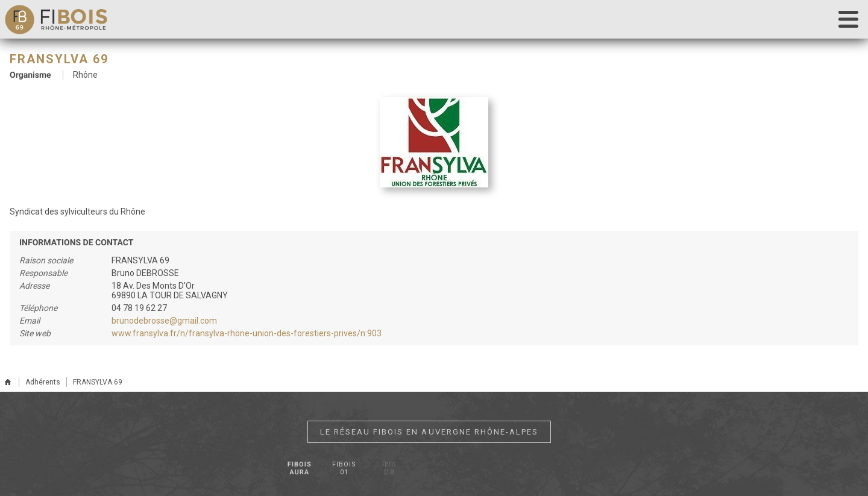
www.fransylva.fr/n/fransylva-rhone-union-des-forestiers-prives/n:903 (247, 333)
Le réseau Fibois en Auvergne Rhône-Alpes (429, 432)
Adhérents (43, 382)
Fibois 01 (344, 468)
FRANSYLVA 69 (98, 382)
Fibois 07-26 (389, 468)
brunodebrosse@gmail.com (164, 321)
